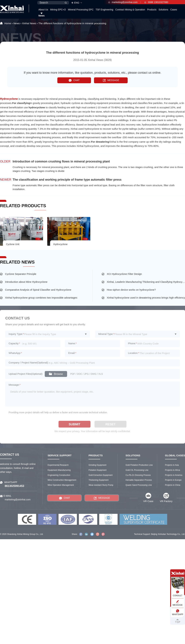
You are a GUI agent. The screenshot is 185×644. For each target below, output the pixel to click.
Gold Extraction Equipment (100, 475)
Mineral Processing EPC (81, 10)
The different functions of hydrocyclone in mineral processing (72, 23)
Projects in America (174, 475)
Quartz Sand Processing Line (139, 485)
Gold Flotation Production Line (139, 465)
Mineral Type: (106, 334)
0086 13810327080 (156, 2)
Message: (15, 385)
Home (8, 23)
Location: (134, 353)
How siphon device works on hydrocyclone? (131, 290)
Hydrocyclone (9, 99)
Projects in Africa (172, 470)
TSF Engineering (104, 10)
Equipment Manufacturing (59, 470)
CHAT (74, 80)
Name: (72, 343)
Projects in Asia (172, 465)
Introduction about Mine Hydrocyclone (26, 282)
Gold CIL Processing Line (137, 470)
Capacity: (14, 343)
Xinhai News (29, 23)
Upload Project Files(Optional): (26, 374)
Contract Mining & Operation (130, 10)
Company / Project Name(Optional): (29, 363)
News (41, 16)
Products (152, 10)
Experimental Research (58, 465)
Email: (72, 353)
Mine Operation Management (61, 485)
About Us (43, 10)
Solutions (163, 10)
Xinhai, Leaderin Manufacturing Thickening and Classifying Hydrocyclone (146, 282)
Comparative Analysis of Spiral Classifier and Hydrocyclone (38, 290)
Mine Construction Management (62, 480)
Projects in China (173, 485)
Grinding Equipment (97, 465)
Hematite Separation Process (139, 480)
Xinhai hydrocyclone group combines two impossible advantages (41, 298)
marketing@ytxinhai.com (123, 2)
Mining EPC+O (58, 10)
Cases (174, 10)
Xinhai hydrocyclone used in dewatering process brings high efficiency (146, 298)
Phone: (132, 343)
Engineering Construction (59, 475)
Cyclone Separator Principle (21, 274)
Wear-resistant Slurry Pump (101, 485)
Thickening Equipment (98, 480)
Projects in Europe (173, 480)
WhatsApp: (15, 353)
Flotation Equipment (97, 470)
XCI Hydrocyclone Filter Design (124, 274)
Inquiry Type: (16, 334)
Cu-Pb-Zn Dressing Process (138, 475)
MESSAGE (111, 80)
